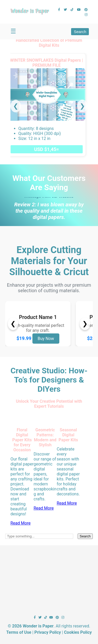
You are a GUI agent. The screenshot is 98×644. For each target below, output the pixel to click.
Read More (21, 523)
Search (80, 32)
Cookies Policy (78, 632)
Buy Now (46, 339)
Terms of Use (19, 632)
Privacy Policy (48, 632)
